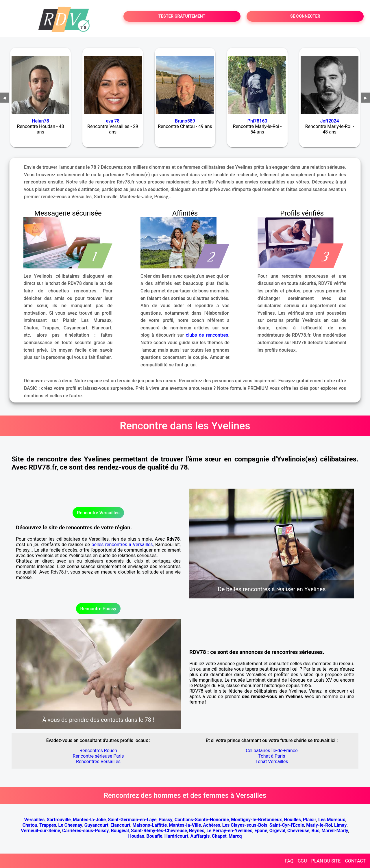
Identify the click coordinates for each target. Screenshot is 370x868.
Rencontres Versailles (98, 762)
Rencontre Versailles (98, 513)
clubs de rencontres (207, 335)
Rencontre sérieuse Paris (98, 756)
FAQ (289, 861)
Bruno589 (185, 121)
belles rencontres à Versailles (122, 545)
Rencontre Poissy (98, 609)
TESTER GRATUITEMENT (182, 16)
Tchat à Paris (272, 756)
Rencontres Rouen (98, 751)
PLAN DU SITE (326, 861)
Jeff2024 (329, 121)
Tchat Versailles (272, 762)
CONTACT (355, 861)
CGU (302, 861)
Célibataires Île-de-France (272, 751)
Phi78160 (257, 121)
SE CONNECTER (305, 16)
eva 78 (113, 121)
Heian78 (40, 121)
